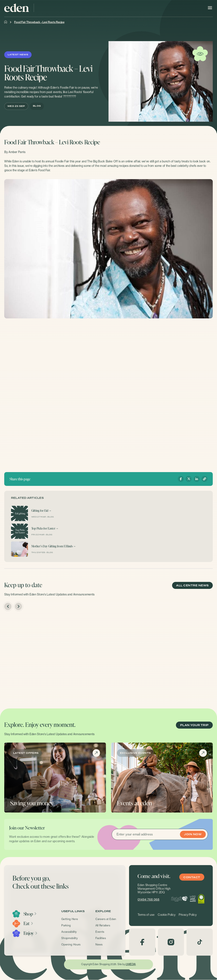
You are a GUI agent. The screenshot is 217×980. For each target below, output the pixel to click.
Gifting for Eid (40, 511)
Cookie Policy (167, 915)
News (99, 944)
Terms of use (146, 915)
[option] (37, 658)
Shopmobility (69, 938)
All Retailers (103, 925)
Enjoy (31, 933)
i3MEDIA (131, 964)
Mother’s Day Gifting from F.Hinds (52, 546)
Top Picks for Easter (43, 528)
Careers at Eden (106, 919)
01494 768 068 (148, 899)
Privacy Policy (188, 915)
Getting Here (70, 919)
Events (100, 932)
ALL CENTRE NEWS (192, 585)
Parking (66, 925)
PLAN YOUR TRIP (194, 725)
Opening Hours (71, 944)
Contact (192, 877)
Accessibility (69, 932)
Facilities (101, 938)
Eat (29, 923)
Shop (30, 914)
